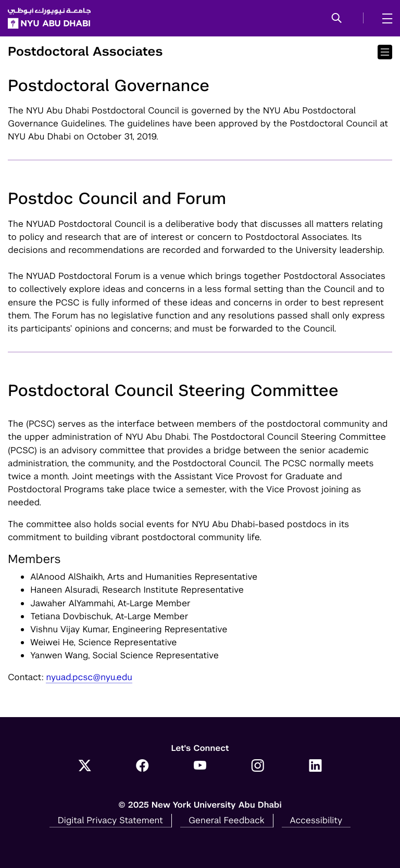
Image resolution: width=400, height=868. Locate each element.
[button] (337, 19)
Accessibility (316, 820)
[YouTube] (200, 767)
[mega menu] (384, 18)
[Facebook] (142, 767)
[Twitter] (85, 767)
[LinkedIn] (315, 767)
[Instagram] (258, 767)
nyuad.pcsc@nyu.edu (89, 677)
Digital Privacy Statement (110, 820)
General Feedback (227, 820)
